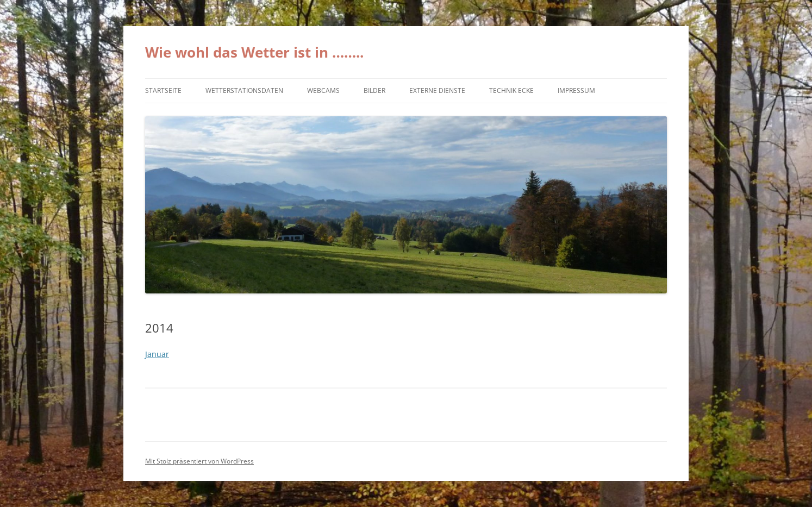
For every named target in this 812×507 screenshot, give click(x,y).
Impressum (576, 90)
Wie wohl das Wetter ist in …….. (254, 52)
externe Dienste (437, 90)
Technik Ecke (511, 90)
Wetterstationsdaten (244, 90)
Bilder (374, 90)
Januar (157, 354)
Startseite (163, 90)
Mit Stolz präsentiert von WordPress (199, 461)
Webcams (323, 90)
